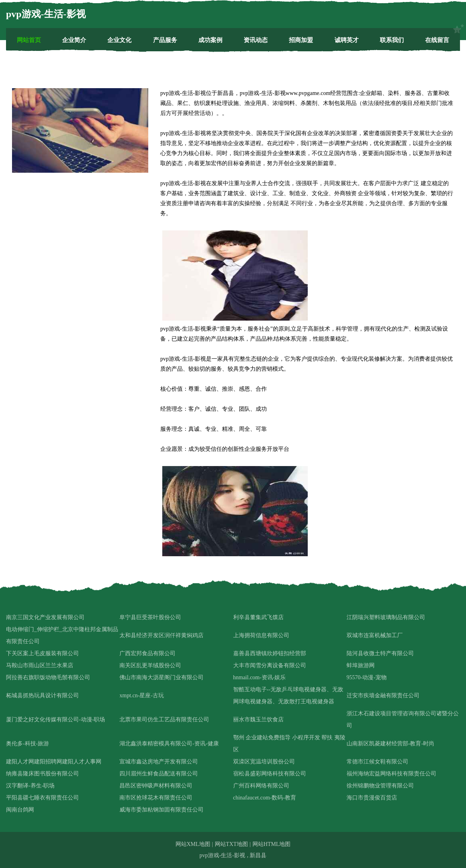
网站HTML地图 (272, 844)
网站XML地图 (193, 844)
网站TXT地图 (231, 844)
